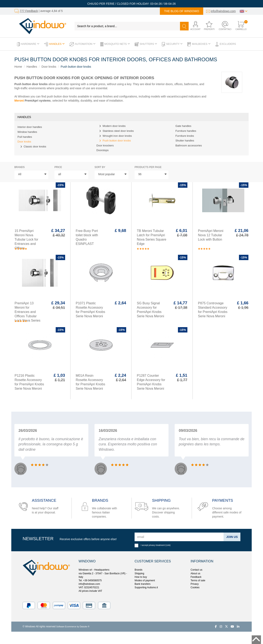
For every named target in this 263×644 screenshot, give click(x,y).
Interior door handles (30, 127)
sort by (100, 167)
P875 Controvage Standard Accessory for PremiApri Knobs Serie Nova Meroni (213, 310)
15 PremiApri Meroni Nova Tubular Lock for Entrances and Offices (26, 239)
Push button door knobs (76, 67)
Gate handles (183, 126)
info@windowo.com (223, 11)
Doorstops (102, 150)
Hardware (28, 44)
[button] (195, 26)
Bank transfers (142, 584)
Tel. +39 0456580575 (90, 580)
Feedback (196, 577)
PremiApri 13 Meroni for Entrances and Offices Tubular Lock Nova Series (27, 312)
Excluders (226, 44)
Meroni (19, 101)
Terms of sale (198, 580)
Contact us (197, 570)
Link (168, 545)
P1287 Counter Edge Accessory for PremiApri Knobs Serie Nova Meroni (151, 382)
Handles (54, 44)
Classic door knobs (35, 147)
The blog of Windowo (181, 11)
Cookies (195, 587)
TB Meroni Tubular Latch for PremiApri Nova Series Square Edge (152, 237)
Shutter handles (185, 141)
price (58, 167)
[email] (179, 537)
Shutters (146, 44)
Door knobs (49, 67)
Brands (20, 167)
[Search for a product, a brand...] (127, 26)
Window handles (27, 132)
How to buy (141, 577)
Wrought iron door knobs (117, 136)
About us (196, 573)
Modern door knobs (114, 126)
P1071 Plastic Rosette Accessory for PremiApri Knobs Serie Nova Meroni (91, 310)
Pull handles (25, 137)
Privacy (195, 584)
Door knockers (105, 145)
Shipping (139, 573)
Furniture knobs (185, 136)
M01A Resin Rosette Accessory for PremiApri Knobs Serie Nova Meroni (91, 382)
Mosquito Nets (115, 44)
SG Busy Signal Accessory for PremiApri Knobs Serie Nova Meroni (151, 310)
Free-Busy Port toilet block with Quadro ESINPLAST (87, 237)
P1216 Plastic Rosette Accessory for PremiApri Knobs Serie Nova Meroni (29, 382)
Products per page (148, 167)
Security (172, 44)
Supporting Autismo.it (146, 587)
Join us (232, 537)
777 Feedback (29, 11)
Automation (82, 44)
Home (18, 67)
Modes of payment (145, 580)
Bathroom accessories (189, 145)
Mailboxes (199, 44)
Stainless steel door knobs (118, 131)
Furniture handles (186, 131)
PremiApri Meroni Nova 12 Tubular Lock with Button (211, 235)
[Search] (184, 26)
